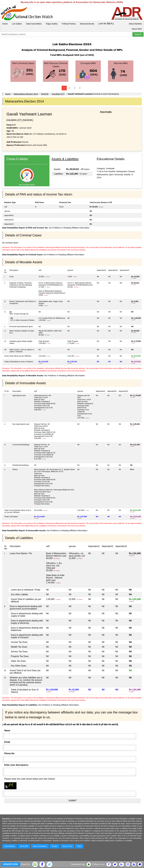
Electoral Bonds (87, 24)
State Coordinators (40, 846)
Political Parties (69, 24)
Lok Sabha (17, 24)
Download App (78, 864)
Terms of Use (67, 846)
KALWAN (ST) (58, 94)
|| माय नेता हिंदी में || (106, 24)
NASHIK (45, 94)
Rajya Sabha (52, 24)
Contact (55, 846)
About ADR (137, 29)
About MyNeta (135, 24)
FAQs (79, 846)
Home (5, 24)
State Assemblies (34, 24)
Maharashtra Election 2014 (26, 94)
